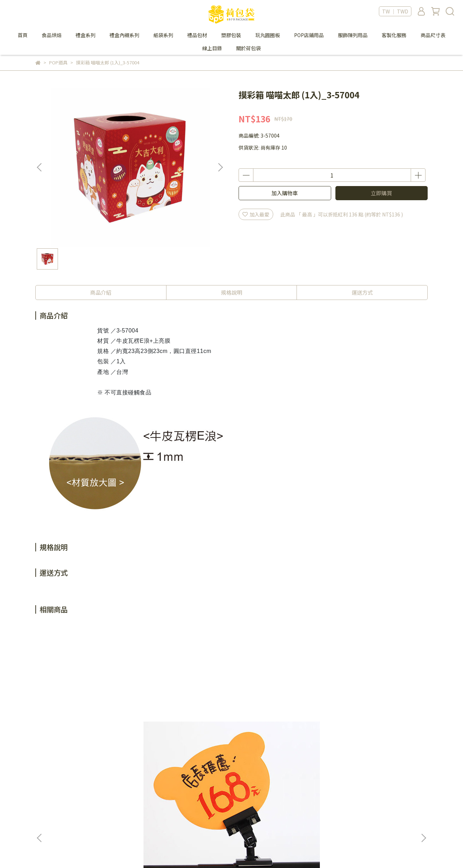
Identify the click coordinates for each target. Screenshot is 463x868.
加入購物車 (285, 193)
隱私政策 (228, 790)
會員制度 (137, 790)
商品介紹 (101, 292)
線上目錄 (212, 48)
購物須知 (137, 801)
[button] (220, 167)
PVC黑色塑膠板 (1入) (171, 711)
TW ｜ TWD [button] (395, 11)
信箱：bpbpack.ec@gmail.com (72, 811)
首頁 (23, 35)
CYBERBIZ (193, 850)
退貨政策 (137, 811)
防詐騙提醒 (231, 801)
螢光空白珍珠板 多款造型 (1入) (85, 714)
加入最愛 (256, 214)
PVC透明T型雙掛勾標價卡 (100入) (273, 714)
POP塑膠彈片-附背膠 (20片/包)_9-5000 (371, 714)
